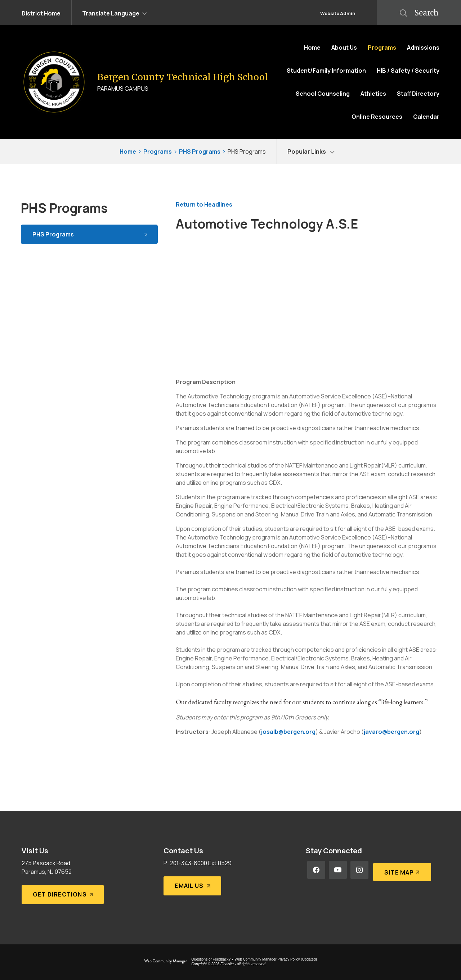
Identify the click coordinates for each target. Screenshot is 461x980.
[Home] (312, 48)
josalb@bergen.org (288, 732)
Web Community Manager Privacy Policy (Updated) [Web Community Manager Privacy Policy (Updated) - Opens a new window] (276, 959)
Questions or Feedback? (211, 959)
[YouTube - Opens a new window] (338, 870)
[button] (115, 13)
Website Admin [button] (338, 13)
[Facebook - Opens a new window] (316, 870)
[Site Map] (401, 870)
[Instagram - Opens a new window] (359, 870)
